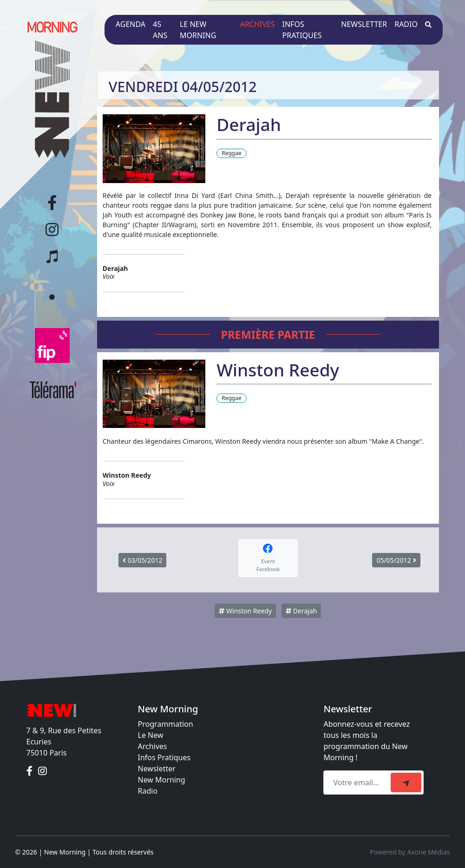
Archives (258, 24)
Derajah (301, 611)
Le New (151, 735)
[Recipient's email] (358, 783)
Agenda (131, 24)
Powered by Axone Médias (410, 852)
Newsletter (364, 24)
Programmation (166, 724)
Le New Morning (198, 30)
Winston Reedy (245, 611)
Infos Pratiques (164, 757)
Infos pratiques (302, 30)
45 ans (160, 30)
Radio (406, 24)
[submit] (406, 783)
